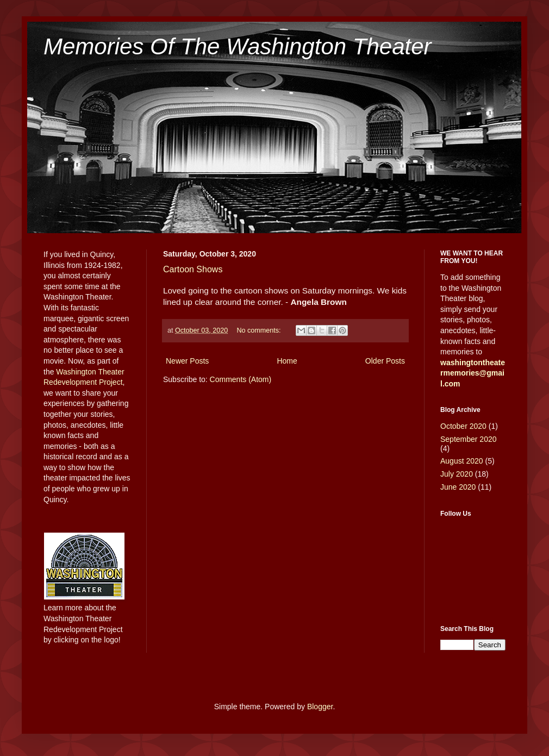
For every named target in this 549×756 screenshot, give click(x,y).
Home (287, 361)
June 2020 (458, 487)
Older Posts (385, 361)
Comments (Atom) (241, 379)
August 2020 (462, 461)
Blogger (320, 707)
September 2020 (469, 439)
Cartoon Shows (193, 269)
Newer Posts (187, 361)
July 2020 (457, 474)
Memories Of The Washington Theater (238, 46)
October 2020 (463, 426)
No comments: (260, 330)
